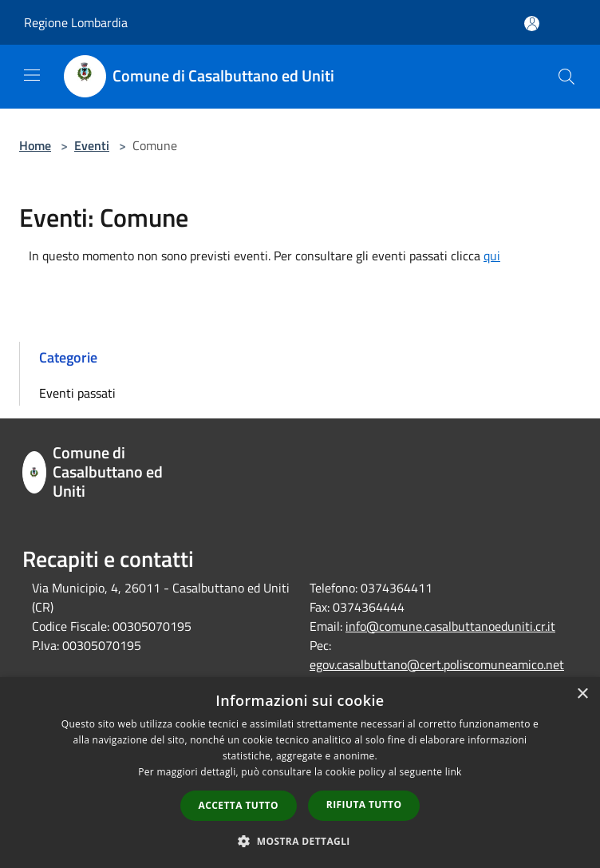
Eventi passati (77, 393)
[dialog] (300, 773)
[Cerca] (566, 77)
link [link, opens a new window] (454, 772)
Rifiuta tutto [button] (364, 805)
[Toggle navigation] (32, 75)
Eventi (92, 145)
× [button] (582, 694)
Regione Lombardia (76, 22)
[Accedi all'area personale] (532, 24)
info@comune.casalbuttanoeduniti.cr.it (450, 626)
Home (35, 145)
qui (492, 256)
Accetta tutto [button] (239, 805)
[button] (300, 841)
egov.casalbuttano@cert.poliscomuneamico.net (437, 664)
